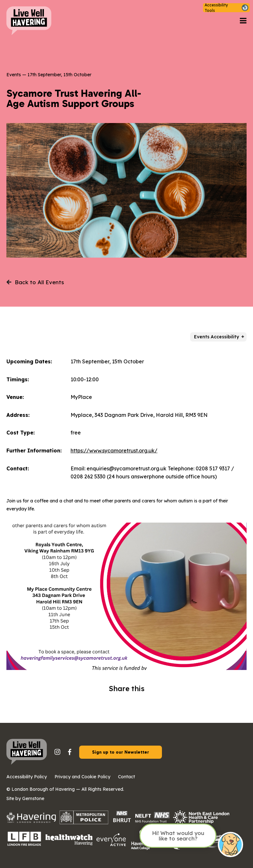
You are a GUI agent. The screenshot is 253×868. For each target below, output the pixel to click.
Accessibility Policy (27, 777)
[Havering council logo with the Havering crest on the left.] (31, 821)
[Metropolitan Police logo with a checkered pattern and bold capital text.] (84, 822)
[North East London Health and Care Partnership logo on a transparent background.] (201, 822)
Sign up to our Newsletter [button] (121, 752)
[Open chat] (231, 845)
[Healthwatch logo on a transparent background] (69, 843)
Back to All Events (35, 282)
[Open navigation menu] (243, 21)
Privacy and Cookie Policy (82, 777)
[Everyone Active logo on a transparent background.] (111, 845)
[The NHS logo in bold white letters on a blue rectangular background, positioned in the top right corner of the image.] (152, 822)
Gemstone (33, 798)
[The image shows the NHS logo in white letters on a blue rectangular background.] (122, 822)
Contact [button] (126, 777)
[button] (226, 8)
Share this (127, 689)
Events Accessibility (216, 337)
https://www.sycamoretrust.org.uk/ (114, 451)
